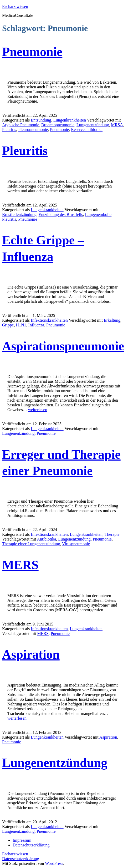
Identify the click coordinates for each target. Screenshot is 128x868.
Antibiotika (46, 539)
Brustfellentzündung (19, 215)
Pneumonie (32, 52)
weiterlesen (38, 410)
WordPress (54, 863)
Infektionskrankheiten (49, 320)
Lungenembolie (98, 215)
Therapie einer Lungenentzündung (31, 544)
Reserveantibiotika (87, 130)
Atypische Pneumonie (21, 125)
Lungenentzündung (93, 125)
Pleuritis (9, 130)
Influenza (36, 325)
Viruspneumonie (76, 544)
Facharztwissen (15, 6)
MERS (20, 565)
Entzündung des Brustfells (61, 215)
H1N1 (21, 325)
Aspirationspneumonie (63, 346)
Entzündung (41, 120)
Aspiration (31, 654)
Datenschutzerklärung (21, 859)
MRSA (117, 125)
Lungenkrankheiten (70, 120)
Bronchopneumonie (58, 125)
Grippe (8, 325)
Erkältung (112, 320)
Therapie (112, 534)
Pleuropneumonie (33, 130)
